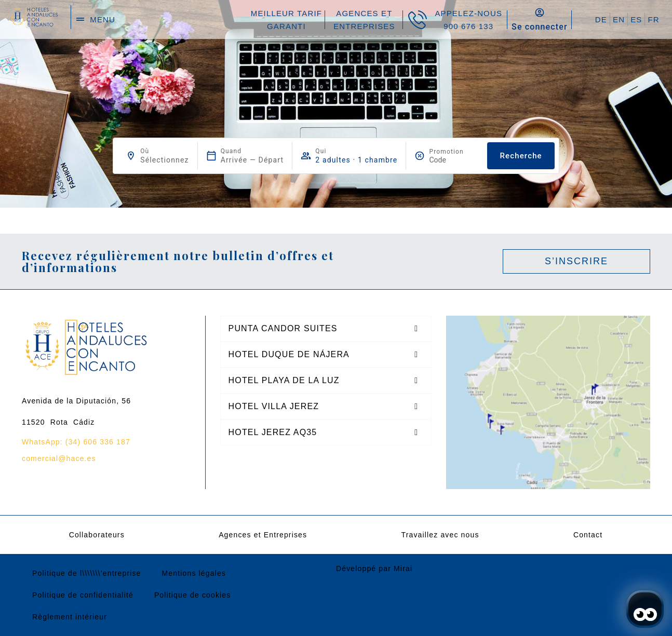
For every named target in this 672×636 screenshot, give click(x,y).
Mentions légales (194, 573)
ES (636, 19)
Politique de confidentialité (83, 595)
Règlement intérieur (70, 617)
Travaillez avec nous (440, 535)
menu (103, 19)
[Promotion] (454, 160)
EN (619, 19)
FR (653, 19)
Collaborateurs (97, 535)
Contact (588, 535)
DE (601, 19)
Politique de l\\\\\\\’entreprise (87, 573)
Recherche (521, 156)
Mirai (403, 569)
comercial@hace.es (59, 458)
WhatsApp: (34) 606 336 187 (76, 442)
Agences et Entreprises (263, 535)
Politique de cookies (193, 595)
